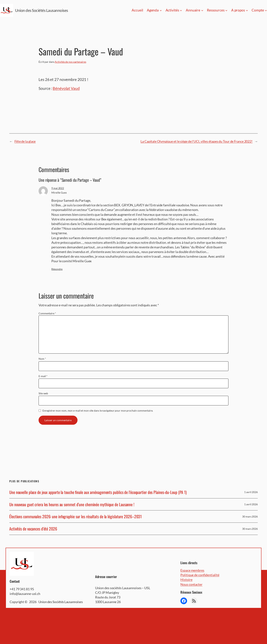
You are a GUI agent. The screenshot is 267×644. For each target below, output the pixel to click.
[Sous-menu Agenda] (161, 10)
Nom (42, 359)
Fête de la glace (25, 141)
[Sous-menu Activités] (181, 10)
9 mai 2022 (58, 188)
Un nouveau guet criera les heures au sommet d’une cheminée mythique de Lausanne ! (72, 504)
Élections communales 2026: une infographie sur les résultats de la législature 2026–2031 (75, 516)
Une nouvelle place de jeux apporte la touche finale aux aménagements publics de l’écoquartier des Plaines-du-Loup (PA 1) (98, 492)
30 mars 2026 (250, 516)
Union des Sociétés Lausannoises (42, 10)
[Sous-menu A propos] (247, 10)
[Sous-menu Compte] (266, 10)
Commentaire (47, 313)
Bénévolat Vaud (66, 88)
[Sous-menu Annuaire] (202, 10)
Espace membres (192, 570)
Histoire (186, 580)
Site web (43, 393)
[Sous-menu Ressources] (226, 10)
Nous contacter (191, 584)
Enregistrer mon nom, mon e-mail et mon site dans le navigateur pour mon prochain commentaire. (98, 411)
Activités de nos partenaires (70, 62)
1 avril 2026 (251, 492)
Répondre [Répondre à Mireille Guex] (57, 269)
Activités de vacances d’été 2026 (33, 529)
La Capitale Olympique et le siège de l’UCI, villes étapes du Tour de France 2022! (197, 141)
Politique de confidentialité (200, 575)
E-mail (43, 376)
